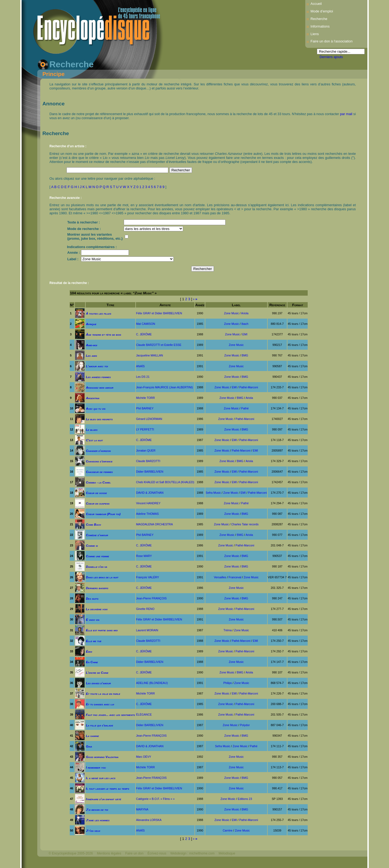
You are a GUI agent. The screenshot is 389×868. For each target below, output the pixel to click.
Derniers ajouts (331, 57)
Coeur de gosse (96, 493)
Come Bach (93, 524)
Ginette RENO (145, 609)
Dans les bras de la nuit (102, 577)
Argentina (93, 398)
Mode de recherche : (84, 229)
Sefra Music (213, 493)
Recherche (319, 19)
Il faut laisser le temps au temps (108, 788)
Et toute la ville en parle (103, 694)
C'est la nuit (94, 440)
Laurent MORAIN (147, 630)
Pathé (245, 408)
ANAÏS (140, 366)
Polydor (245, 725)
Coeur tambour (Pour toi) (103, 514)
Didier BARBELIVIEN (150, 472)
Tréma (227, 630)
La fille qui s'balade (100, 725)
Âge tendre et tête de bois (104, 334)
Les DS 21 (143, 377)
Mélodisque (227, 853)
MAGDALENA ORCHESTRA (155, 524)
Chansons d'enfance (99, 461)
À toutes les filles (99, 313)
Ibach (245, 324)
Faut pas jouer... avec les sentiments (110, 715)
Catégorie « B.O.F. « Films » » (155, 799)
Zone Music (231, 313)
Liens (315, 34)
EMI (245, 334)
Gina (89, 746)
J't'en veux (93, 831)
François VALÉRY (148, 577)
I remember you (96, 767)
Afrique (91, 324)
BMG (245, 355)
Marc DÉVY (144, 757)
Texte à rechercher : (84, 222)
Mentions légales (109, 853)
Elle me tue (94, 641)
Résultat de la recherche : (69, 283)
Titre (110, 305)
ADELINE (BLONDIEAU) (152, 683)
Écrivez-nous (157, 853)
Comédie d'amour (97, 535)
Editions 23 (245, 799)
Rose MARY (144, 556)
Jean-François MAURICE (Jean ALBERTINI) (165, 387)
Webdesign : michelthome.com (192, 853)
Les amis (91, 355)
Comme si (92, 545)
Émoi (89, 651)
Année (200, 305)
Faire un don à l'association (332, 41)
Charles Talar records (245, 524)
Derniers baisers (97, 588)
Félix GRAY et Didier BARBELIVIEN (159, 313)
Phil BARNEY (145, 408)
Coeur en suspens (98, 503)
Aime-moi (92, 345)
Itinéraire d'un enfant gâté (103, 799)
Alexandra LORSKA (149, 820)
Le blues (92, 430)
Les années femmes (98, 377)
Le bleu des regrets (99, 419)
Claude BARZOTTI (148, 461)
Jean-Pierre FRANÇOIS (151, 598)
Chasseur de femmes (99, 472)
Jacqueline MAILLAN (150, 355)
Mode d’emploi (322, 11)
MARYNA (142, 809)
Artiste (165, 305)
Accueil (316, 4)
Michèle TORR (145, 398)
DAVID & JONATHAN (150, 493)
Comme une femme (98, 556)
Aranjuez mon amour (100, 387)
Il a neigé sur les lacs (101, 778)
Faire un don (134, 853)
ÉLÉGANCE (144, 715)
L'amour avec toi (97, 366)
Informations (320, 26)
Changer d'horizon (98, 451)
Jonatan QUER (146, 450)
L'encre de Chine (97, 672)
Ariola (245, 313)
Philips (228, 683)
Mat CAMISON (146, 324)
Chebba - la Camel (98, 482)
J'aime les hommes (98, 820)
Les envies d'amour (98, 683)
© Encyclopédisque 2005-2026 (71, 853)
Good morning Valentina (102, 757)
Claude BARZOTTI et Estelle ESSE (159, 345)
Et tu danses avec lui (100, 704)
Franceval (235, 577)
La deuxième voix (97, 609)
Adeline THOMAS (147, 514)
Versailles (220, 577)
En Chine (92, 662)
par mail (346, 114)
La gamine (92, 736)
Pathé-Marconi (249, 387)
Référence (277, 305)
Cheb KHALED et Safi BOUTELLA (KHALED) (165, 482)
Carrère (227, 830)
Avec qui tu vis (96, 408)
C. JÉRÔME (144, 334)
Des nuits (92, 598)
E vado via (93, 620)
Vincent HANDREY (148, 503)
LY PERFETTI (145, 429)
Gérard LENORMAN (149, 419)
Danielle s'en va (97, 567)
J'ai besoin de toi (97, 809)
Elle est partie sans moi (102, 630)
